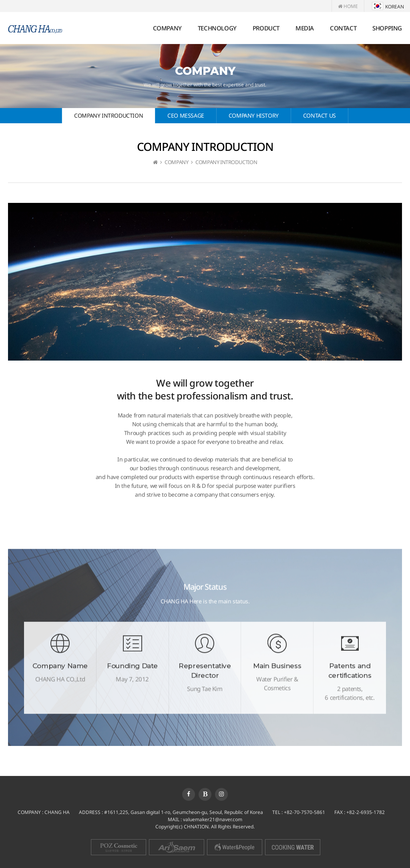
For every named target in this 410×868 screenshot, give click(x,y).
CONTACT (343, 28)
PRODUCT (266, 28)
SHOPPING (387, 28)
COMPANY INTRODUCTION (109, 115)
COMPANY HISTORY (254, 115)
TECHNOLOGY (217, 28)
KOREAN (388, 7)
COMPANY (167, 28)
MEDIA (305, 28)
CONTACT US (320, 115)
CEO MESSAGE (186, 115)
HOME (348, 6)
